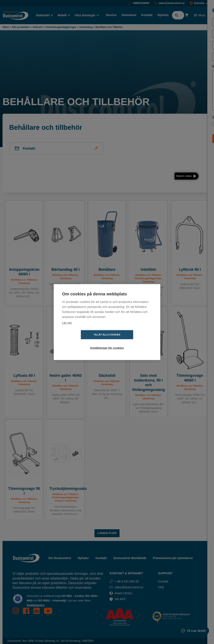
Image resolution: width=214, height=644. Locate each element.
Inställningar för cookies (131, 341)
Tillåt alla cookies (83, 341)
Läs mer (67, 329)
